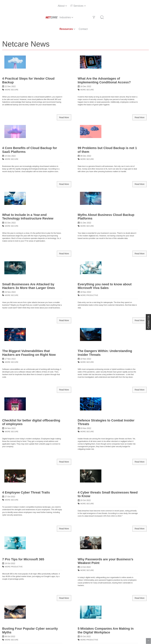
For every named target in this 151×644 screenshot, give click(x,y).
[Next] (145, 540)
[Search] (145, 6)
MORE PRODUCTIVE (89, 167)
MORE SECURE (12, 45)
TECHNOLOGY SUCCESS (91, 423)
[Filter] (137, 6)
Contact (128, 6)
